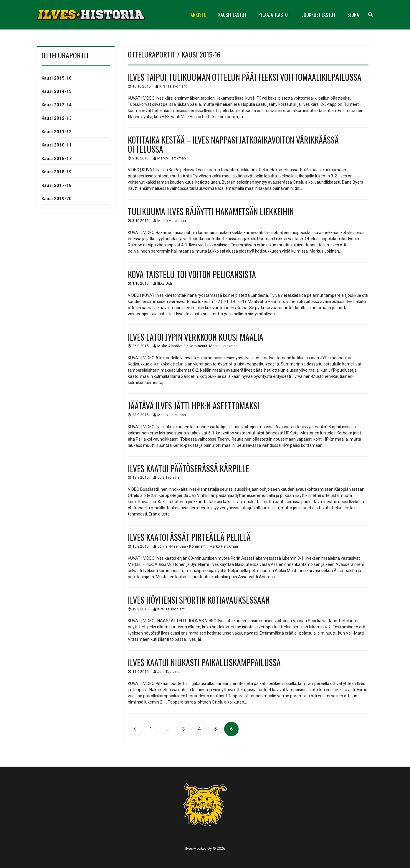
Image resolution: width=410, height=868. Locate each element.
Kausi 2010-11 (57, 145)
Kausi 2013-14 (57, 105)
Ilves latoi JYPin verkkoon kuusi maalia (196, 337)
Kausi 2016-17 (57, 159)
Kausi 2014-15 (57, 91)
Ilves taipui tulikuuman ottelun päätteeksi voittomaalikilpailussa (245, 77)
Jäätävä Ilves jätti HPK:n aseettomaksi (194, 406)
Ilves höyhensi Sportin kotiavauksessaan (199, 600)
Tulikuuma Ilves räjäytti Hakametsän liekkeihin (211, 211)
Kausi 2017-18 (57, 185)
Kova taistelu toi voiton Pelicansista (192, 274)
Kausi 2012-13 (57, 118)
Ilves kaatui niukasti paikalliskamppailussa (204, 662)
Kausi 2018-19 (57, 172)
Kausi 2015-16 (57, 78)
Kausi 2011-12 (57, 132)
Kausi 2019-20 (57, 199)
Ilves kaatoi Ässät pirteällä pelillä (189, 537)
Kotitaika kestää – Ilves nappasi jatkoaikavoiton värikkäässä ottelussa (233, 144)
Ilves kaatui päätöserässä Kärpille (189, 468)
